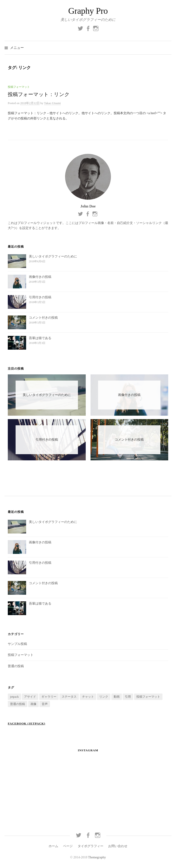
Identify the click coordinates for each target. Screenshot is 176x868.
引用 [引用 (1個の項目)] (128, 697)
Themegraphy (97, 857)
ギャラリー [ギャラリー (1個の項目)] (49, 697)
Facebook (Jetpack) (27, 723)
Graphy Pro (88, 11)
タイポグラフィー (91, 846)
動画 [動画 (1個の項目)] (117, 697)
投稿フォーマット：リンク (39, 94)
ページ (68, 846)
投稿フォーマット (19, 87)
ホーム (53, 846)
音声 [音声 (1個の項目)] (45, 704)
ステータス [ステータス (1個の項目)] (69, 697)
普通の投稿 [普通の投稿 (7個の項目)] (18, 704)
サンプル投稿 (17, 644)
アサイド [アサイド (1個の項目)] (30, 697)
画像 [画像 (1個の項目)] (33, 704)
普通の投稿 (16, 666)
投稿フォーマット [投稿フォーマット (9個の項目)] (148, 697)
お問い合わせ (118, 846)
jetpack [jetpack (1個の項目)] (14, 697)
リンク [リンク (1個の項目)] (104, 697)
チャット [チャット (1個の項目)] (88, 697)
